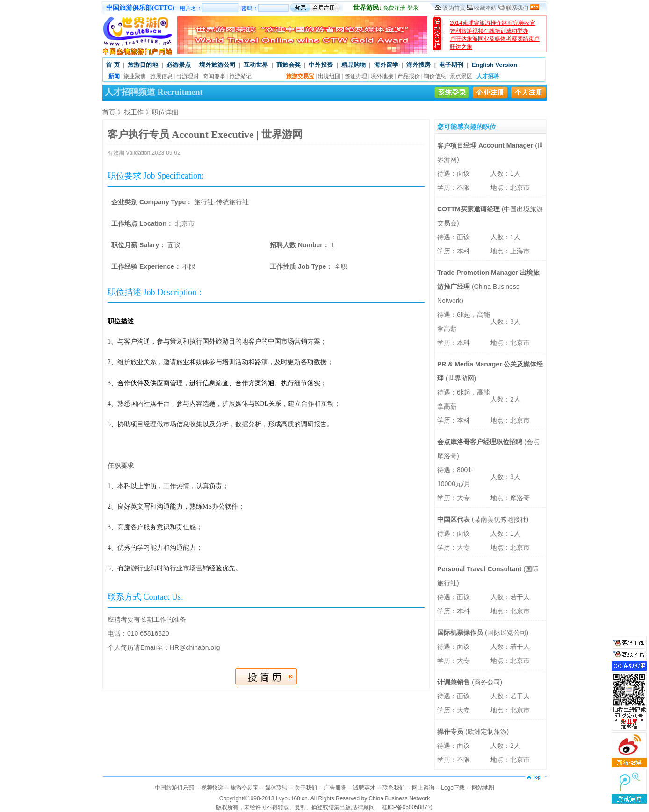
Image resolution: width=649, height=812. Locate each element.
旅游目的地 (143, 65)
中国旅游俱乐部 (174, 788)
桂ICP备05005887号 (407, 807)
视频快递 (212, 788)
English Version (495, 65)
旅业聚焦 (135, 76)
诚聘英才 (364, 788)
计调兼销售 (454, 682)
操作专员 (451, 732)
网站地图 (483, 788)
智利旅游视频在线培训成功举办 (489, 31)
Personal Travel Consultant (480, 569)
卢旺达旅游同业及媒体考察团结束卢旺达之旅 (495, 43)
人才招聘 (488, 76)
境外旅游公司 (217, 65)
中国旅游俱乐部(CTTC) (140, 8)
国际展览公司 (507, 632)
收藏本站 (485, 8)
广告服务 (335, 788)
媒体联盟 (276, 788)
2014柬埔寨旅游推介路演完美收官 (493, 23)
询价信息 (435, 76)
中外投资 (321, 65)
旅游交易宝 (245, 788)
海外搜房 (418, 65)
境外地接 (382, 76)
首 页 (113, 65)
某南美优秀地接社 (500, 519)
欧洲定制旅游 (487, 732)
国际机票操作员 (461, 632)
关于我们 (306, 788)
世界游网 (461, 378)
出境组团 (329, 76)
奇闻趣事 (214, 76)
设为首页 (454, 8)
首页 (109, 112)
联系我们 (517, 8)
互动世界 (256, 65)
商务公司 (487, 682)
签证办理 (356, 76)
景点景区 (461, 76)
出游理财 (187, 76)
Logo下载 (453, 788)
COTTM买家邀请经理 (469, 209)
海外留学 (386, 65)
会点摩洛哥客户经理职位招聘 (481, 442)
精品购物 (353, 65)
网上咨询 (423, 788)
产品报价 (409, 76)
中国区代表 (454, 519)
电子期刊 (451, 65)
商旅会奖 (288, 65)
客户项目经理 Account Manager (486, 145)
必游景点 (179, 65)
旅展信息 (161, 76)
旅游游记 (240, 76)
